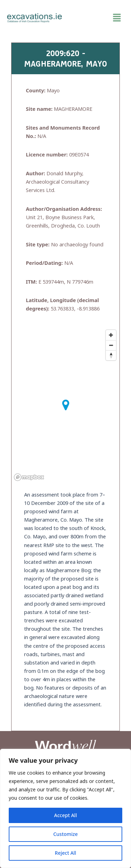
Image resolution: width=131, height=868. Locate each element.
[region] (65, 808)
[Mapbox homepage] (29, 477)
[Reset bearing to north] (111, 355)
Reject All (65, 853)
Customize (65, 834)
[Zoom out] (111, 345)
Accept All (65, 815)
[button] (97, 18)
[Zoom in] (111, 335)
